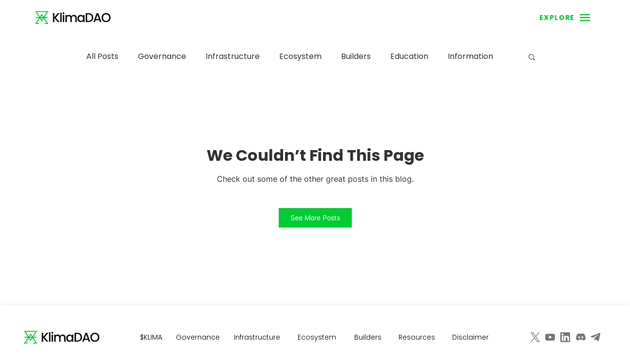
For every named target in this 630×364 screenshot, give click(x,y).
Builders (356, 57)
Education (409, 57)
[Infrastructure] (258, 337)
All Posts (102, 57)
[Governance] (199, 337)
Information (470, 57)
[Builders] (369, 337)
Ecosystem (300, 57)
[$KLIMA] (152, 337)
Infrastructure (233, 57)
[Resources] (418, 337)
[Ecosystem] (318, 337)
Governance (162, 57)
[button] (557, 18)
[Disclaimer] (472, 337)
